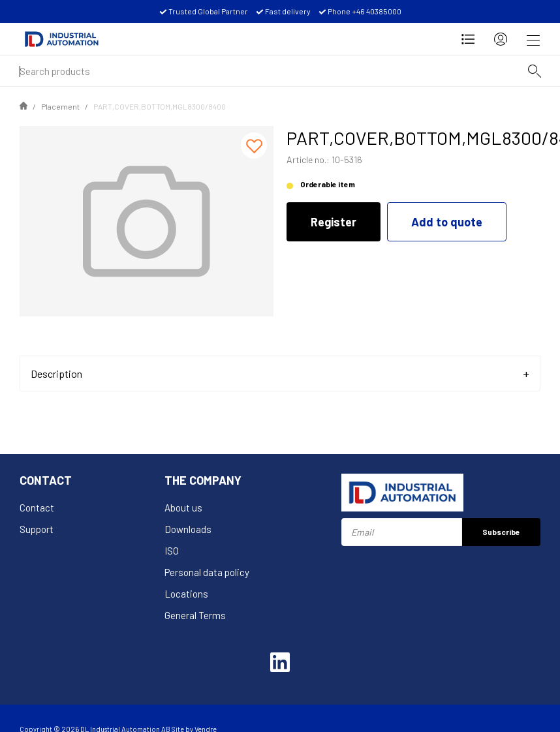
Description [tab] (56, 374)
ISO (172, 551)
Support (37, 529)
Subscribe (501, 532)
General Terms (195, 615)
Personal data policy (207, 572)
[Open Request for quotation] (468, 39)
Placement (60, 106)
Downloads (188, 529)
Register (334, 222)
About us (183, 508)
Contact (37, 508)
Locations (186, 594)
